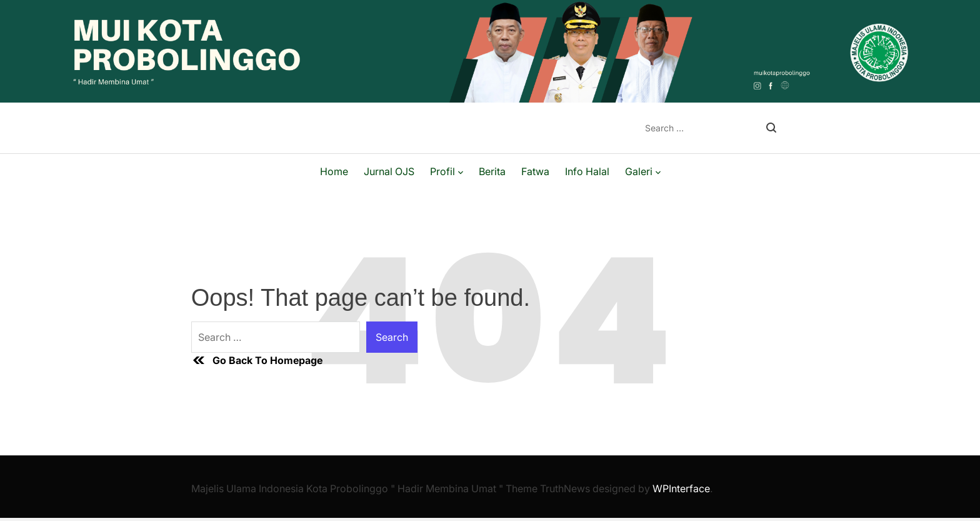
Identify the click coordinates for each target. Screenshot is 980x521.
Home (334, 171)
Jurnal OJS (389, 171)
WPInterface (681, 488)
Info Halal (587, 171)
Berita (492, 171)
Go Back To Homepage (257, 360)
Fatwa (535, 171)
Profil (447, 171)
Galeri (643, 171)
